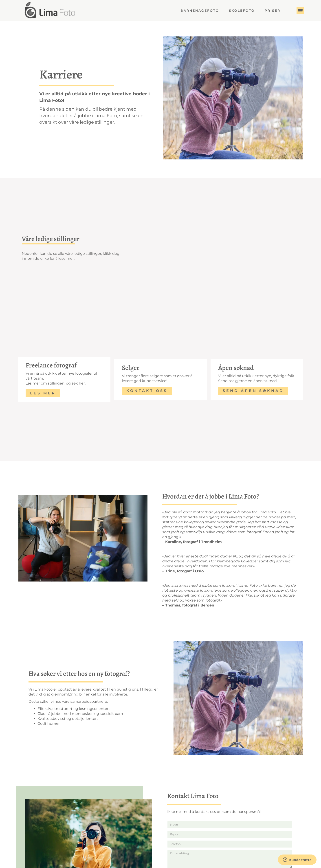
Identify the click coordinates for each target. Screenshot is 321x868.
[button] (300, 10)
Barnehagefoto (200, 11)
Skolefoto (242, 11)
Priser (273, 11)
